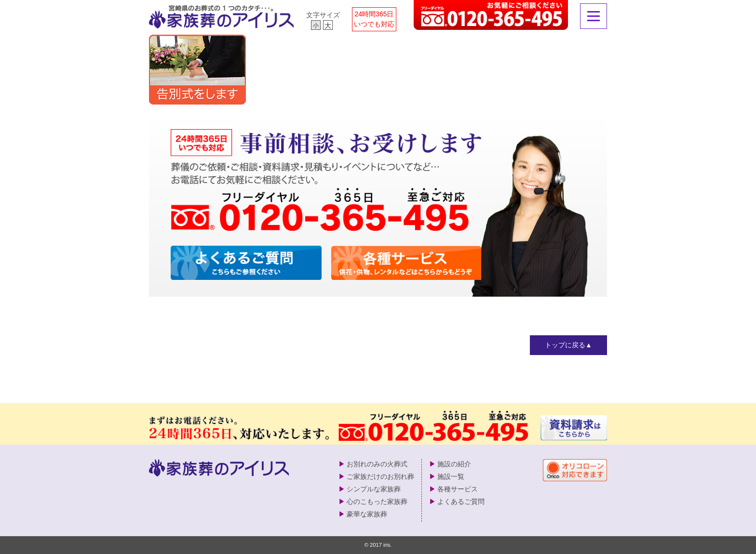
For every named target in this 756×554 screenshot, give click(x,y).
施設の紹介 (454, 464)
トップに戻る (565, 345)
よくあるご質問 (461, 501)
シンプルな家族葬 (374, 489)
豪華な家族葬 (367, 514)
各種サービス (458, 489)
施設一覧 (451, 476)
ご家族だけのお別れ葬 (380, 476)
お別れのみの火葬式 (377, 464)
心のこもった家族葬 (377, 501)
